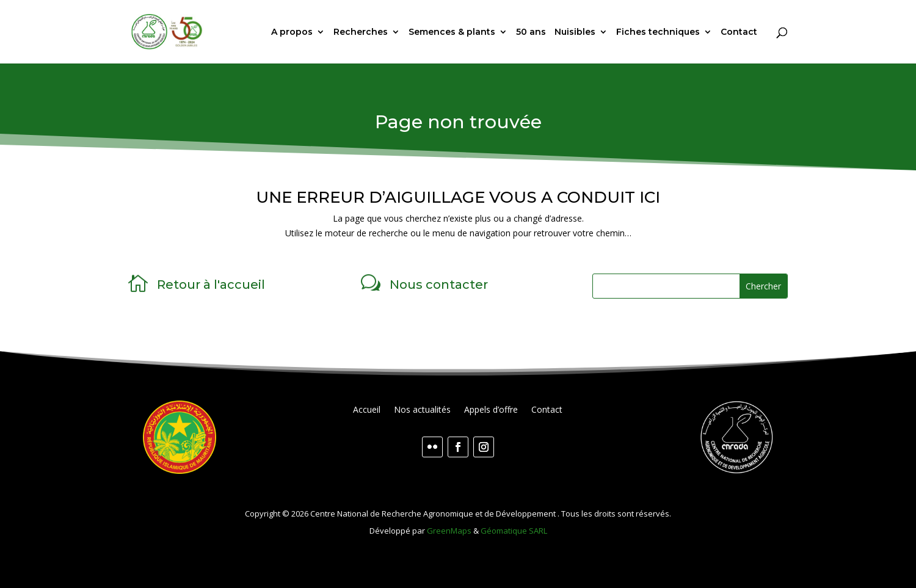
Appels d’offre (491, 410)
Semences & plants (452, 32)
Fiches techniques (658, 32)
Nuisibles (575, 32)
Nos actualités (422, 410)
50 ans (531, 32)
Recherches (361, 32)
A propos (292, 32)
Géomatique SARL (514, 531)
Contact (739, 32)
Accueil (367, 410)
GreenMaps (449, 531)
